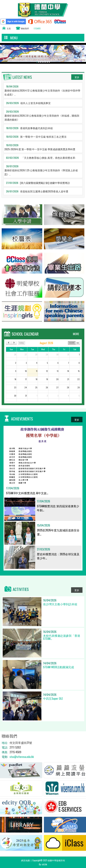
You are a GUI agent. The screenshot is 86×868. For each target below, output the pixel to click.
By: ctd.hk (43, 864)
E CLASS (37, 28)
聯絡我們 (25, 28)
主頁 (9, 28)
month (72, 343)
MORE (76, 334)
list (78, 343)
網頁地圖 (25, 860)
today (22, 343)
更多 (77, 77)
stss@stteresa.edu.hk (22, 757)
